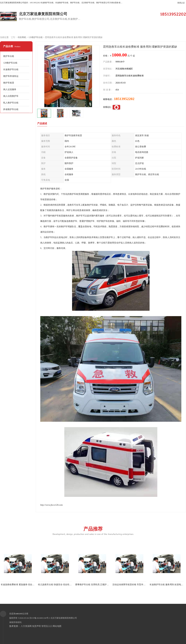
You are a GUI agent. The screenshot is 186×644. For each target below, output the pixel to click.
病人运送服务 (10, 89)
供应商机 (40, 30)
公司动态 (145, 30)
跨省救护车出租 (11, 109)
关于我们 (119, 30)
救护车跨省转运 (11, 76)
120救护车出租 (36, 37)
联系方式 (13, 37)
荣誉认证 (171, 30)
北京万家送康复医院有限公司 (64, 618)
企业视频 (66, 30)
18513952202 (124, 99)
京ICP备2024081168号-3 (40, 618)
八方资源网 (26, 626)
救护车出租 (9, 56)
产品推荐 (93, 531)
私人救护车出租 (11, 103)
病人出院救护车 (11, 96)
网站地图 (57, 626)
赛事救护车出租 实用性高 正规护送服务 (94, 585)
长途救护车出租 (11, 69)
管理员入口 (47, 626)
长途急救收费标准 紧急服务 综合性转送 (20, 585)
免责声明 (36, 626)
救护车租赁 (9, 83)
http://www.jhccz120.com (52, 505)
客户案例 (92, 30)
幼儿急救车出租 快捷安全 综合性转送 (56, 585)
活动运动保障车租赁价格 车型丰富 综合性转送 (135, 585)
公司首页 (13, 30)
